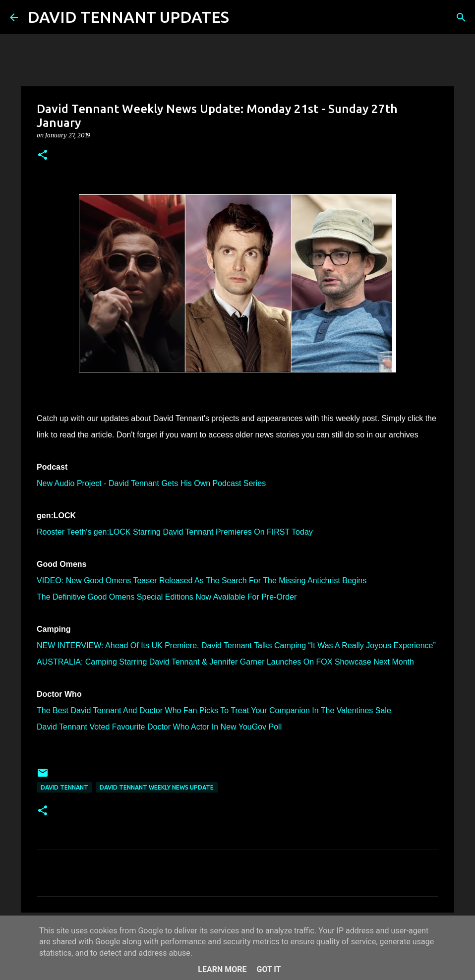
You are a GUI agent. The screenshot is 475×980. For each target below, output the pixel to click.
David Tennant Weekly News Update (157, 787)
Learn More (222, 969)
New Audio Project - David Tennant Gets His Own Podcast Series (151, 483)
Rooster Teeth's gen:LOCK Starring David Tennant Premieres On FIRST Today (175, 532)
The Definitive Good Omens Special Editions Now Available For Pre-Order (167, 597)
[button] (43, 155)
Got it (268, 969)
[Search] (243, 17)
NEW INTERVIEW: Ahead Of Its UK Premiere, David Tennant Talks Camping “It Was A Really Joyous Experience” (236, 645)
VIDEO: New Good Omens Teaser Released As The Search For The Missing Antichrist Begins (202, 581)
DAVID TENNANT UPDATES (128, 17)
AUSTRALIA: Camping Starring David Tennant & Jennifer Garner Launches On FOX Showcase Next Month (225, 662)
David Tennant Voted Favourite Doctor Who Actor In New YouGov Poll (159, 727)
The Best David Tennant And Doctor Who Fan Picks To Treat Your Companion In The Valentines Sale (214, 710)
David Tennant (64, 787)
